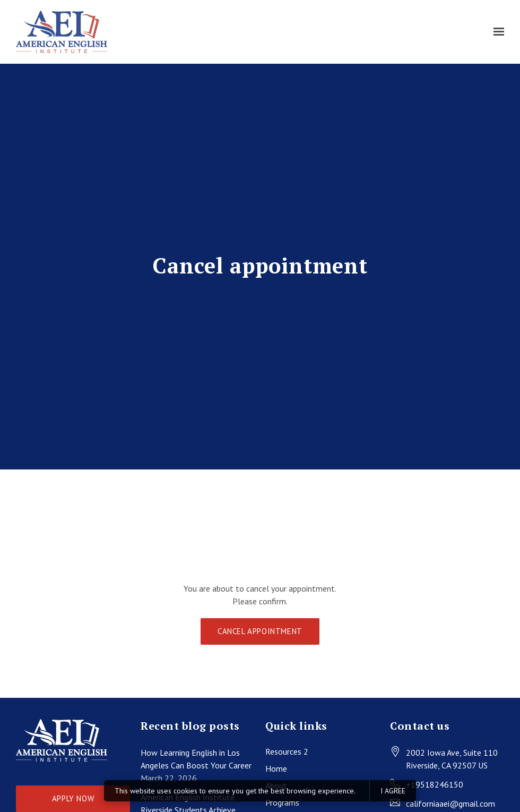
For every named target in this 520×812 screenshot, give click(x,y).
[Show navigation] (496, 32)
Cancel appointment (260, 631)
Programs (282, 802)
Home (276, 768)
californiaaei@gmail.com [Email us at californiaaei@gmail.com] (450, 804)
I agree (393, 791)
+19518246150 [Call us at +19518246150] (435, 784)
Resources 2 (287, 751)
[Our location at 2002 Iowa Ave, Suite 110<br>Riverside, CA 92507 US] (452, 759)
